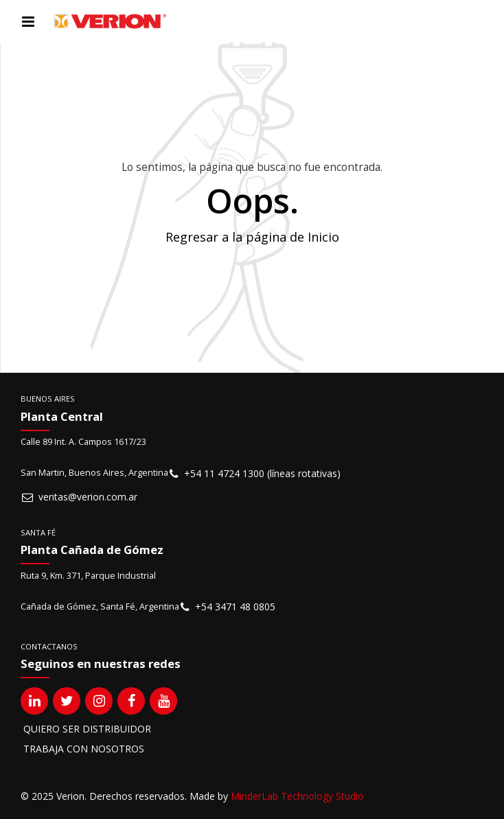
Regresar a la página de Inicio (252, 237)
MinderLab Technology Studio (297, 796)
